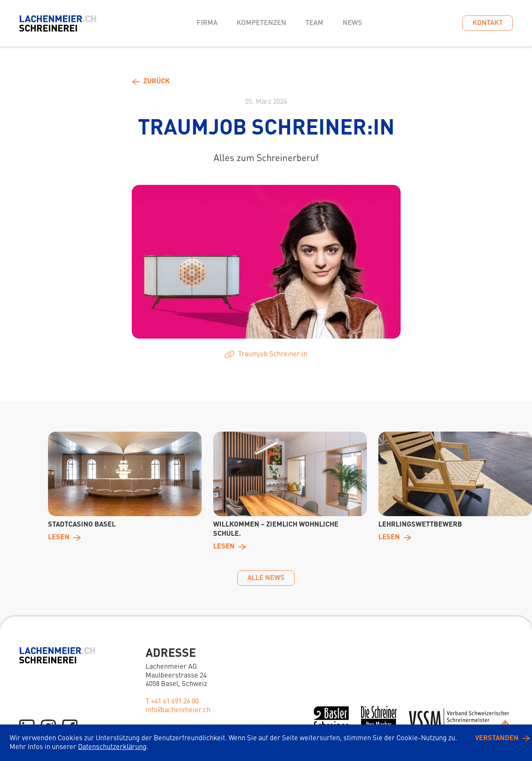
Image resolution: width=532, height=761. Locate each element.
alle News (266, 578)
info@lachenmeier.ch (178, 710)
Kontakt (488, 23)
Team (314, 23)
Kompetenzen (261, 23)
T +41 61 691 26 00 (172, 701)
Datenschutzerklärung (112, 747)
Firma (207, 23)
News (352, 23)
